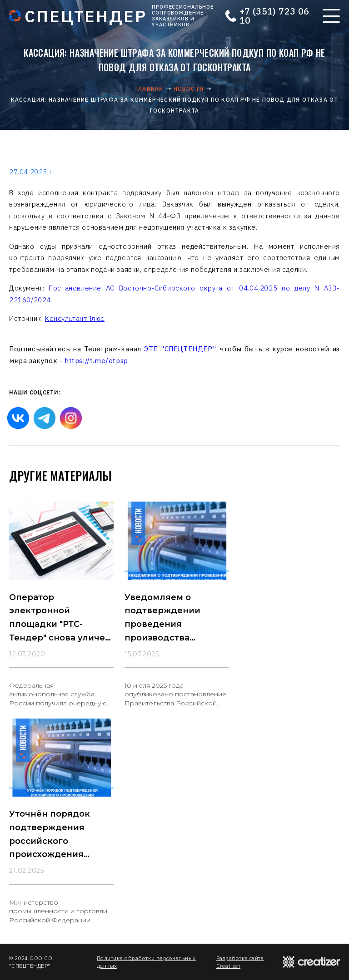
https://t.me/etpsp (96, 361)
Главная (149, 89)
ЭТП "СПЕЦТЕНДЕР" (180, 349)
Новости (189, 89)
